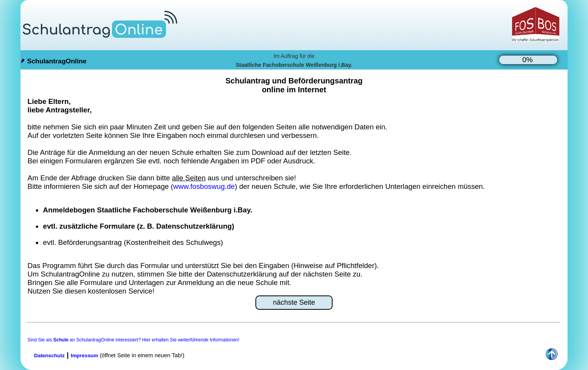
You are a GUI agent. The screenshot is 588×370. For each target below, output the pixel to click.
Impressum (84, 356)
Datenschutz (49, 356)
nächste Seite (294, 302)
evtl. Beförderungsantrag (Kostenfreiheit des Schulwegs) (133, 242)
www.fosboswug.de (204, 186)
